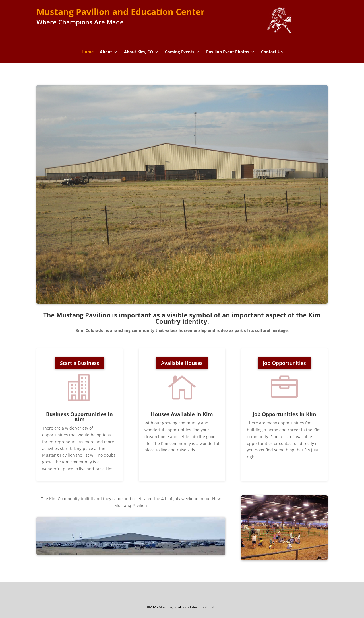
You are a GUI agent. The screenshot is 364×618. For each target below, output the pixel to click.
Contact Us (272, 52)
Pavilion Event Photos (228, 52)
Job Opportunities (284, 363)
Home (88, 52)
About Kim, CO (138, 52)
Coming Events (180, 52)
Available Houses (182, 363)
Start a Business (80, 363)
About (106, 52)
